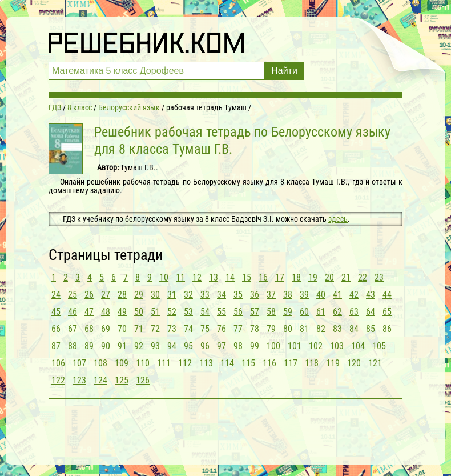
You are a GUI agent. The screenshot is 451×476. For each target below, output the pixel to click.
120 (354, 363)
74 (188, 329)
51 (155, 312)
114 (227, 363)
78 (255, 329)
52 (172, 312)
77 (238, 329)
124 (100, 380)
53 (188, 312)
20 (329, 277)
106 (58, 363)
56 (238, 312)
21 (346, 277)
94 (172, 346)
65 (387, 312)
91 (122, 346)
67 (73, 329)
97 (222, 346)
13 (214, 277)
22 (363, 277)
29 (139, 295)
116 (269, 363)
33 (205, 295)
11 (180, 277)
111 (164, 363)
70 (122, 329)
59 (288, 312)
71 (139, 329)
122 (58, 380)
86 (387, 329)
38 (288, 295)
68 (89, 329)
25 (73, 295)
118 (312, 363)
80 (288, 329)
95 (188, 346)
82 (321, 329)
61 (321, 312)
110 (143, 363)
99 (255, 346)
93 (155, 346)
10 (164, 277)
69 (106, 329)
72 (155, 329)
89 (89, 346)
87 (56, 346)
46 (73, 312)
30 (155, 295)
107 (79, 363)
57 (255, 312)
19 (313, 277)
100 (273, 346)
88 (73, 346)
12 (197, 277)
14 (230, 277)
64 (371, 312)
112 (185, 363)
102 (316, 346)
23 (379, 277)
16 (263, 277)
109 (122, 363)
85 (371, 329)
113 (206, 363)
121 (375, 363)
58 (271, 312)
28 (122, 295)
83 (337, 329)
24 (56, 295)
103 (337, 346)
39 (304, 295)
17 (280, 277)
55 (222, 312)
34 (222, 295)
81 (304, 329)
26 (89, 295)
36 (255, 295)
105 (379, 346)
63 (354, 312)
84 (354, 329)
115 (248, 363)
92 (139, 346)
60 (304, 312)
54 (205, 312)
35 (238, 295)
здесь (338, 219)
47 (89, 312)
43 (371, 295)
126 (143, 380)
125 (122, 380)
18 (296, 277)
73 (172, 329)
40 (321, 295)
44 (387, 295)
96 (205, 346)
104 (358, 346)
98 (238, 346)
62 (337, 312)
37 (271, 295)
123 (79, 380)
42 (354, 295)
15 (247, 277)
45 (56, 312)
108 (100, 363)
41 (337, 295)
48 (106, 312)
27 (106, 295)
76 (222, 329)
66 (56, 329)
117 (291, 363)
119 (333, 363)
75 (205, 329)
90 (106, 346)
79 (271, 329)
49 (122, 312)
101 (295, 346)
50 (139, 312)
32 (188, 295)
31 (172, 295)
